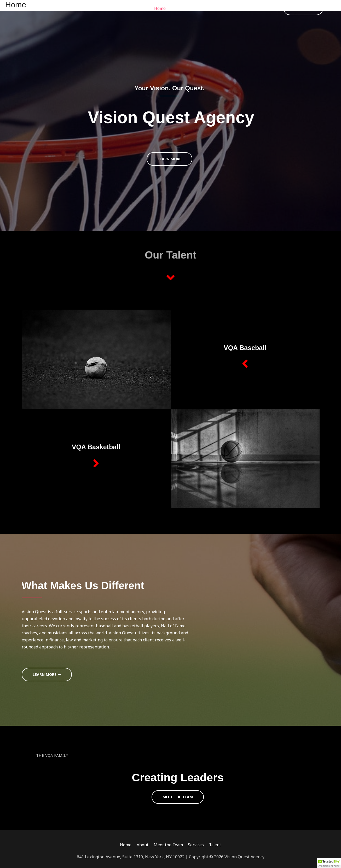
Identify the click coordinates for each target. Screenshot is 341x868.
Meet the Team (209, 8)
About (180, 8)
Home (160, 8)
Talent (263, 8)
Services (240, 8)
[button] (303, 8)
